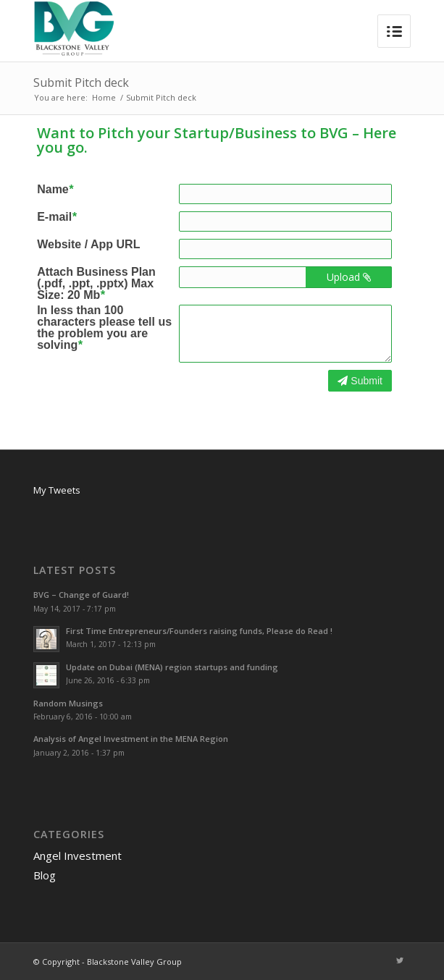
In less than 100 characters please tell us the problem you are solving (104, 328)
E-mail (56, 217)
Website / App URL (88, 245)
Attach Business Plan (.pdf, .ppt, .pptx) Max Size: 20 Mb (96, 284)
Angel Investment (78, 856)
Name (55, 190)
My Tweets (57, 490)
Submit (360, 381)
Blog (45, 875)
